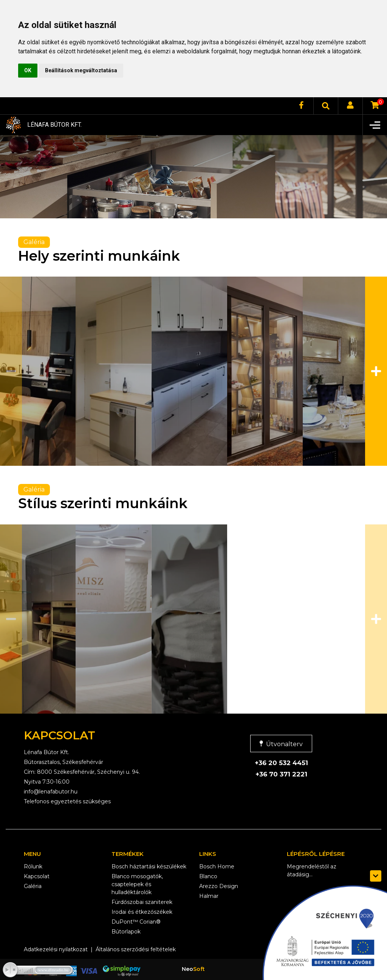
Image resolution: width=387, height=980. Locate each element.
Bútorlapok (126, 932)
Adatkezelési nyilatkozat (56, 949)
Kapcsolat (37, 876)
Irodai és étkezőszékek (142, 912)
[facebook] (301, 106)
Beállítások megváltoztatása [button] (81, 70)
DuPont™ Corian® (136, 922)
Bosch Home (217, 866)
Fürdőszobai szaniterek (142, 902)
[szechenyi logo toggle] (376, 876)
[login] (350, 106)
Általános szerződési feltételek (136, 949)
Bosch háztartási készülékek (149, 866)
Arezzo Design (219, 886)
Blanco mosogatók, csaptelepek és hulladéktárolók (137, 884)
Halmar (209, 896)
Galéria (33, 886)
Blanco (208, 876)
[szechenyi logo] (321, 931)
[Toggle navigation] (375, 125)
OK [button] (28, 70)
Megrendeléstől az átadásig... (312, 870)
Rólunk (33, 866)
